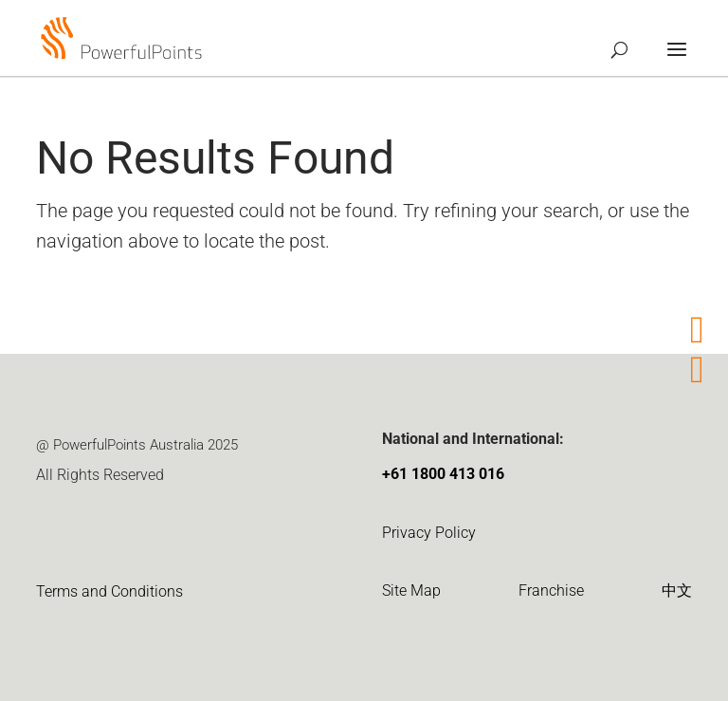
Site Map (411, 590)
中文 (677, 590)
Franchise (551, 590)
